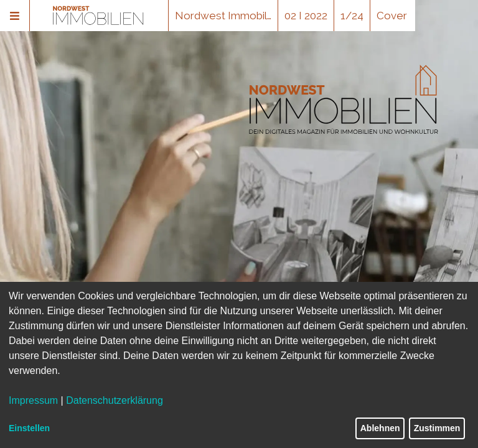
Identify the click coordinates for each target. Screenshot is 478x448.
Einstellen (29, 428)
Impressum (33, 400)
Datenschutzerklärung (115, 400)
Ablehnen (380, 428)
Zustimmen (437, 428)
